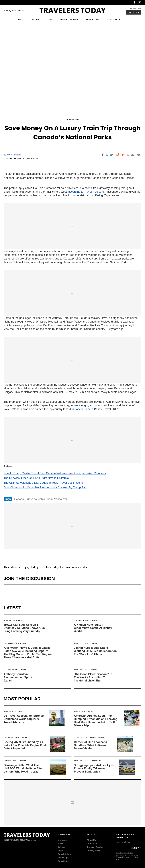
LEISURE (35, 20)
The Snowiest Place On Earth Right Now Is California (36, 478)
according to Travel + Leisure (86, 192)
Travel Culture (65, 854)
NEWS (20, 20)
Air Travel (97, 761)
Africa (23, 761)
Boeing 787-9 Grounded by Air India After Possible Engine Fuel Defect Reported (25, 745)
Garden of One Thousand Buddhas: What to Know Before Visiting (90, 745)
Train (49, 499)
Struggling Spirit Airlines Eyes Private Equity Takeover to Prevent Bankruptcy (94, 768)
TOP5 (49, 20)
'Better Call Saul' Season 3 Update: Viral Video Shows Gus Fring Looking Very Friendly (24, 628)
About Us (91, 840)
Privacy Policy (94, 851)
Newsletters (136, 8)
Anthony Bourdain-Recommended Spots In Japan (19, 677)
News (21, 711)
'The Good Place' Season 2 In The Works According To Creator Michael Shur (93, 677)
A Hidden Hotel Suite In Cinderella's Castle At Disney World (93, 628)
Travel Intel (63, 861)
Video (21, 620)
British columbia (35, 499)
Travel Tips (73, 119)
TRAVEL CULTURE (69, 20)
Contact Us (92, 844)
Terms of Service (95, 847)
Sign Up (135, 848)
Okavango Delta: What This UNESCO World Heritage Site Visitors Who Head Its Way (23, 768)
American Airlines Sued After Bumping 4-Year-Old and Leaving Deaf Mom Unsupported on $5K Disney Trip (96, 721)
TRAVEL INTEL (114, 20)
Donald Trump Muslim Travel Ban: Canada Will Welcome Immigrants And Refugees (55, 473)
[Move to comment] (139, 155)
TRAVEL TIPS (93, 20)
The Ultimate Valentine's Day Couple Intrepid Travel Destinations (43, 483)
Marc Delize (14, 155)
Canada (19, 499)
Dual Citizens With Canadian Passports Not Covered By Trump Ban (45, 487)
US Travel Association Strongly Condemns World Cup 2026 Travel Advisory (24, 719)
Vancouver (61, 499)
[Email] (133, 155)
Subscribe (134, 12)
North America (97, 738)
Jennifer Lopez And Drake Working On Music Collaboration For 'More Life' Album (95, 651)
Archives (62, 840)
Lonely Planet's (84, 409)
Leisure (62, 847)
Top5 (60, 851)
